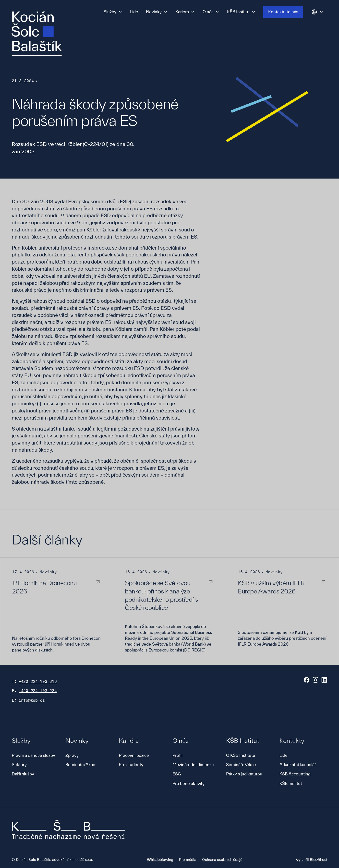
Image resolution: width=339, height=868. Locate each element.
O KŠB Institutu (241, 755)
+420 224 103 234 (38, 691)
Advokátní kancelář (298, 765)
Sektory (19, 765)
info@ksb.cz (32, 700)
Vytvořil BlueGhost (312, 860)
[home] (37, 34)
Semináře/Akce (80, 765)
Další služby (23, 774)
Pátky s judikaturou (244, 774)
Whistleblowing (160, 860)
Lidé (134, 12)
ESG (177, 774)
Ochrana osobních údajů (222, 860)
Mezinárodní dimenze (193, 765)
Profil (177, 755)
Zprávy (72, 755)
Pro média (188, 860)
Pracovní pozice (134, 755)
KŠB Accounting (295, 774)
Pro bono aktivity (188, 783)
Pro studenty (131, 765)
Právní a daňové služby (33, 755)
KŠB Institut (291, 783)
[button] (113, 12)
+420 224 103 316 (38, 681)
